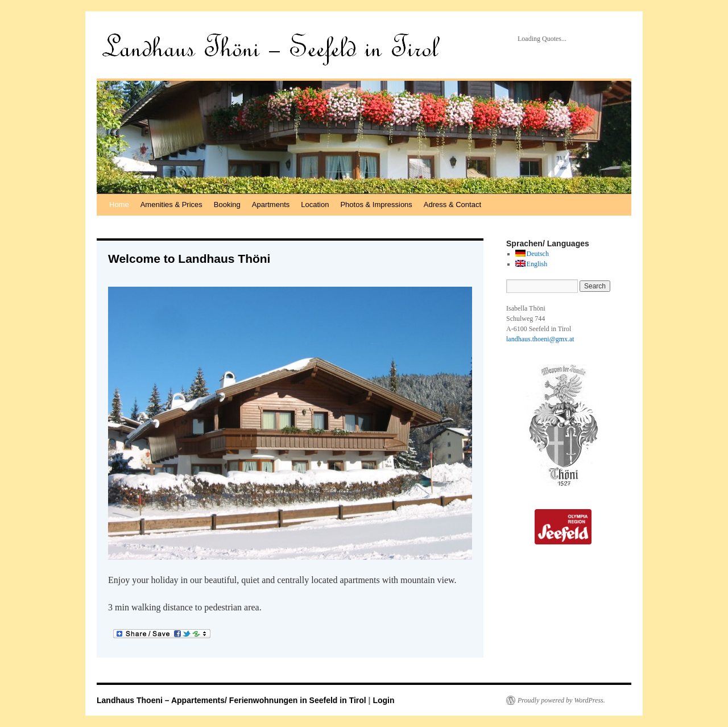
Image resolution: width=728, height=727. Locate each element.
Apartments (271, 205)
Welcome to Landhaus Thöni (189, 259)
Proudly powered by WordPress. (561, 700)
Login (383, 700)
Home (119, 205)
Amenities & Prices (171, 205)
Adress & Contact (452, 205)
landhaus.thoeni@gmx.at (540, 339)
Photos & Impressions (376, 205)
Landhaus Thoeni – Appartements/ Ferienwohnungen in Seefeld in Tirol (233, 700)
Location (315, 205)
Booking (227, 205)
